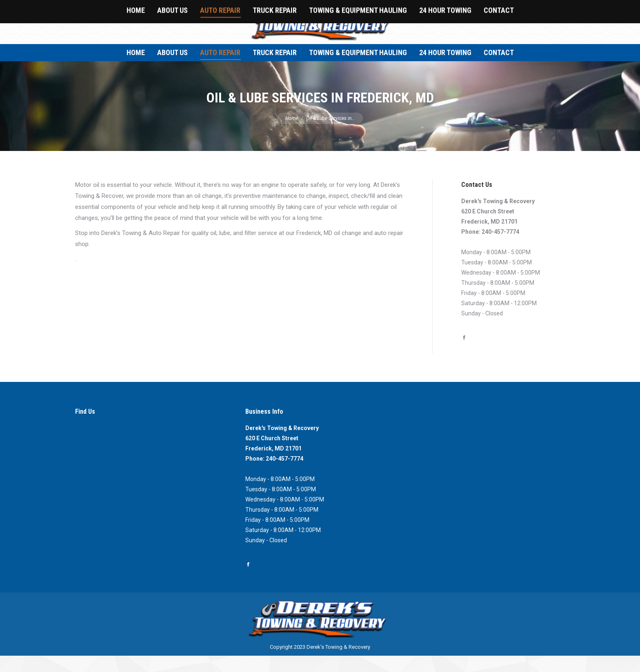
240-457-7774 (500, 248)
